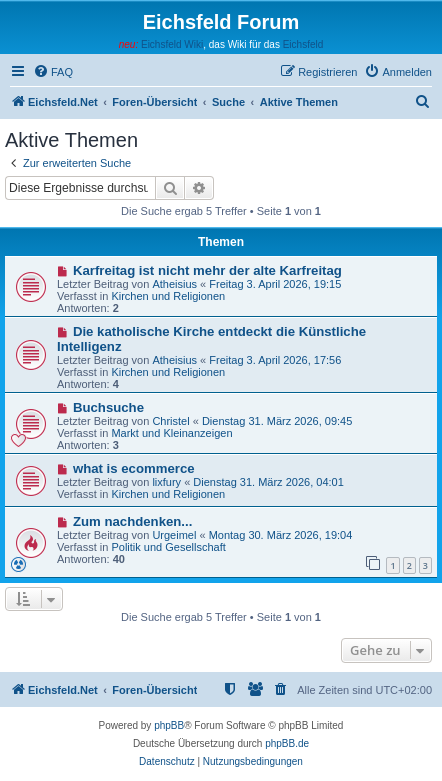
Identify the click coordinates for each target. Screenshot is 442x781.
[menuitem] (53, 72)
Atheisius (174, 284)
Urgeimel (174, 535)
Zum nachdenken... (132, 521)
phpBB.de (287, 743)
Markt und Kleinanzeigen (171, 433)
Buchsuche (108, 407)
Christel (170, 421)
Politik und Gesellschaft (168, 547)
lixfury (166, 482)
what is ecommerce (134, 468)
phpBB (169, 725)
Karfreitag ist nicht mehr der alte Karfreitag (207, 270)
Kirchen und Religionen (168, 296)
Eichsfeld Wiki (172, 44)
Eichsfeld (303, 44)
